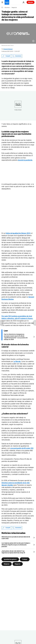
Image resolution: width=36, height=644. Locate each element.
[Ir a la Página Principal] (7, 2)
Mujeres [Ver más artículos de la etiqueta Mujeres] (7, 564)
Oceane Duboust (8, 49)
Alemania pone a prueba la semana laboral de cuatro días (16, 538)
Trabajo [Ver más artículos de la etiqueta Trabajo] (25, 559)
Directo (31, 2)
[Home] (2, 7)
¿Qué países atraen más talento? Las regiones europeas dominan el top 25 (13, 552)
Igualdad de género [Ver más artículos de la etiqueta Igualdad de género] (10, 559)
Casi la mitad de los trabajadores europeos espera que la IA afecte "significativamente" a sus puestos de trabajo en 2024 (16, 337)
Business (7, 7)
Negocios (14, 7)
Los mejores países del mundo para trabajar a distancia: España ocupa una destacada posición (16, 545)
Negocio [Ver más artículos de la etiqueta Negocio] (18, 564)
